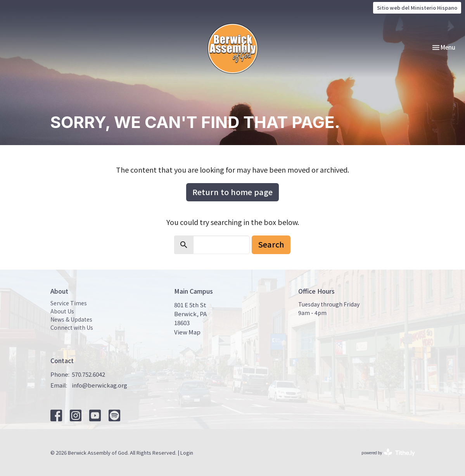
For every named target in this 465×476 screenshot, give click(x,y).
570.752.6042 (88, 374)
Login (187, 453)
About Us (62, 311)
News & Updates (71, 319)
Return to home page (232, 192)
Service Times (69, 303)
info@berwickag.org (99, 385)
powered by (388, 453)
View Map (187, 332)
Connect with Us (72, 327)
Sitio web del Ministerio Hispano (417, 8)
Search (271, 244)
